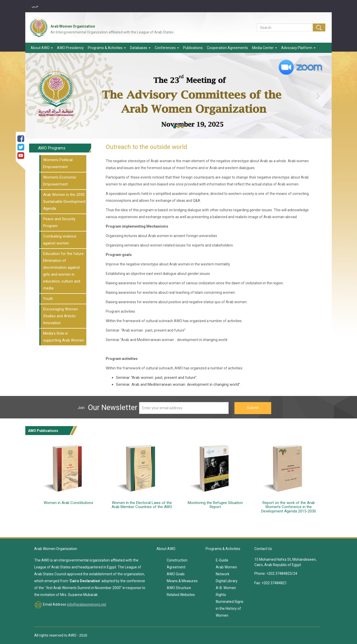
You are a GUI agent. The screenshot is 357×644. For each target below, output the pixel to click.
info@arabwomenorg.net (87, 604)
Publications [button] (193, 48)
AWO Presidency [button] (70, 48)
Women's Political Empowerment (58, 163)
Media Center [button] (265, 48)
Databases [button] (140, 48)
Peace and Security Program (59, 222)
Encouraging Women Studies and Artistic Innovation (61, 316)
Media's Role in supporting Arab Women (64, 337)
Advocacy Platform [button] (298, 48)
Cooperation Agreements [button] (227, 48)
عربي (35, 6)
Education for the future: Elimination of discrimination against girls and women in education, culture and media (64, 271)
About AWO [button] (42, 48)
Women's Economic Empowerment (60, 181)
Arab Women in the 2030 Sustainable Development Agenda (64, 202)
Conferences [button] (167, 48)
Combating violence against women (60, 240)
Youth (48, 299)
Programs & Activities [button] (107, 48)
